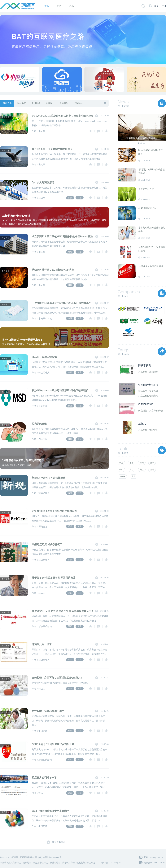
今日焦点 (36, 103)
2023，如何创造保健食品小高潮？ (50, 811)
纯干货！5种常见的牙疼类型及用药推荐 (54, 578)
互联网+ (50, 103)
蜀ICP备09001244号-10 (111, 863)
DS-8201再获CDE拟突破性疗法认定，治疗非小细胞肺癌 (63, 116)
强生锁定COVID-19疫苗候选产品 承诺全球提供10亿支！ (63, 611)
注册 (164, 6)
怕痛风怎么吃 (39, 424)
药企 (59, 6)
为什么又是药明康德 (43, 182)
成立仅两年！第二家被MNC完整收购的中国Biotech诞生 (62, 236)
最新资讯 (7, 103)
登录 (156, 6)
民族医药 (78, 103)
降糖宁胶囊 (145, 365)
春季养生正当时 (146, 189)
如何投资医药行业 (147, 208)
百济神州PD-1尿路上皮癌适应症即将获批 (54, 511)
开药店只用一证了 (42, 644)
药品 (72, 6)
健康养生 (64, 103)
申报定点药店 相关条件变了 (47, 544)
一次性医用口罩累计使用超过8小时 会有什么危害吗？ (61, 303)
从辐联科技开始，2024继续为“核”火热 (53, 270)
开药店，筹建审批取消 (44, 357)
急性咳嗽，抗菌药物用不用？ (48, 711)
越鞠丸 (142, 423)
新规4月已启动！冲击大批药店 (49, 478)
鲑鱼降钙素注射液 (148, 385)
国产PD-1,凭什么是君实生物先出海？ (52, 149)
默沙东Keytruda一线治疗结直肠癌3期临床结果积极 (60, 390)
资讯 (46, 6)
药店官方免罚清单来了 (44, 778)
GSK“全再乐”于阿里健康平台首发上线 (53, 744)
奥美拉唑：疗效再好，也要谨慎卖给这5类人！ (57, 678)
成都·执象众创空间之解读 (151, 266)
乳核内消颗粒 (146, 404)
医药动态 (22, 103)
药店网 (18, 6)
